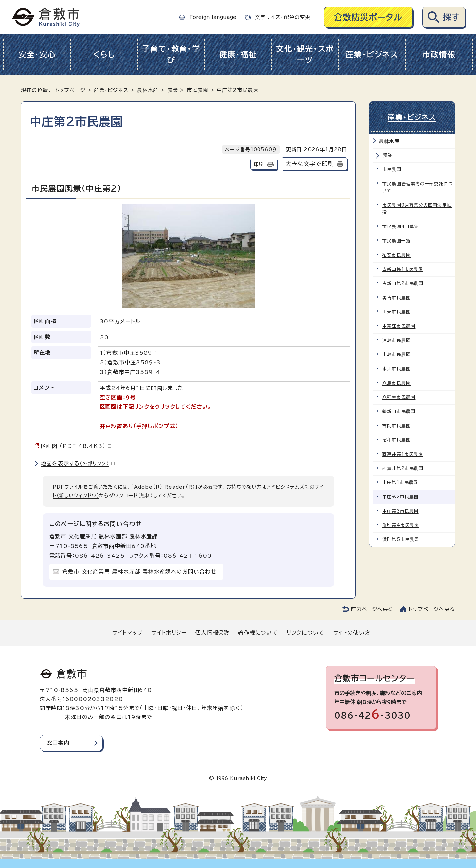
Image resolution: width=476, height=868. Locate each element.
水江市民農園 (397, 369)
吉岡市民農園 (397, 426)
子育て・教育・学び (171, 55)
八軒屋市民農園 (399, 397)
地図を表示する (78, 463)
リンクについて (305, 633)
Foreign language (213, 17)
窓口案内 (58, 743)
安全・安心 (37, 54)
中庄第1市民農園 (400, 483)
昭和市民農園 (397, 440)
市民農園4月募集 (401, 227)
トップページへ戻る (432, 609)
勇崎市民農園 (397, 298)
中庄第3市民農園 (401, 511)
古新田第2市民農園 (403, 284)
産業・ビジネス (372, 54)
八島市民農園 (397, 383)
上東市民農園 (397, 312)
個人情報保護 (212, 633)
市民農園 (198, 90)
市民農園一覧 (397, 241)
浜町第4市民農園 (401, 525)
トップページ (70, 90)
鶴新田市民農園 (399, 412)
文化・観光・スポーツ (305, 55)
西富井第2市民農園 (403, 468)
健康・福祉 (238, 54)
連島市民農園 (397, 340)
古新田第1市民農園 (403, 269)
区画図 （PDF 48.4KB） (76, 446)
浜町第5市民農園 (401, 539)
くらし (104, 54)
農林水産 (148, 90)
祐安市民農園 (397, 255)
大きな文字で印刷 (309, 164)
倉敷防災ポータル (368, 17)
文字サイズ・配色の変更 (283, 17)
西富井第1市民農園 (403, 454)
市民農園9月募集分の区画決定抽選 (417, 209)
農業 (173, 90)
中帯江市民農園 (399, 326)
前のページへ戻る (372, 609)
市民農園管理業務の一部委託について (418, 187)
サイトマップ (128, 633)
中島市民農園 (397, 355)
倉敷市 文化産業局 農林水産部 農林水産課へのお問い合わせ (139, 572)
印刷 (259, 164)
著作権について (258, 633)
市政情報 (439, 54)
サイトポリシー (169, 633)
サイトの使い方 (352, 633)
